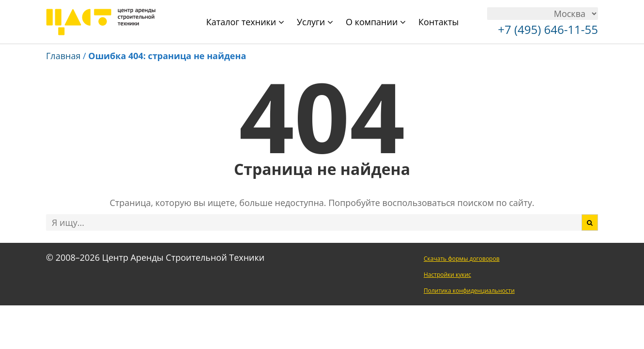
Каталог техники (245, 22)
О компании (376, 22)
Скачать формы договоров (462, 259)
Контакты (438, 22)
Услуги (315, 22)
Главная (63, 56)
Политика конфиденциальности (469, 291)
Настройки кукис (447, 275)
